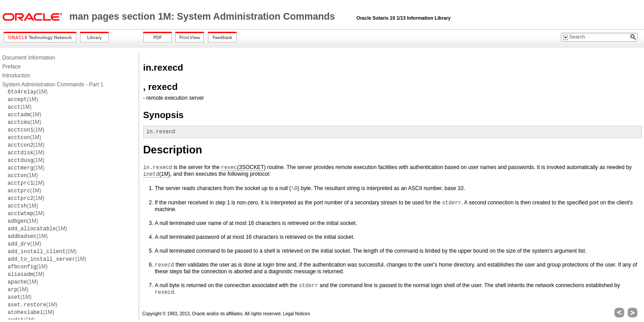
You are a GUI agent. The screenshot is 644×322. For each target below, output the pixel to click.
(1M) (28, 92)
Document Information (29, 58)
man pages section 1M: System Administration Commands (203, 17)
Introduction (16, 76)
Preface (11, 67)
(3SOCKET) (243, 167)
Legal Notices (297, 314)
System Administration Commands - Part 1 (53, 85)
